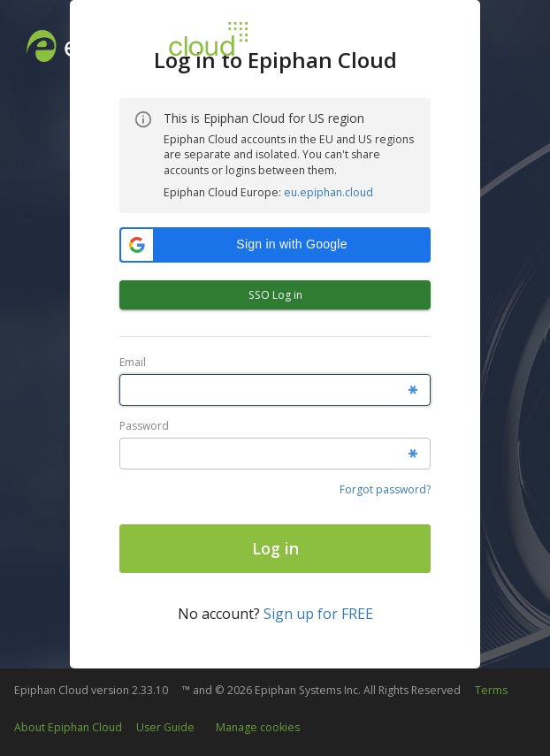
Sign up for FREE (318, 614)
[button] (275, 245)
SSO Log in (275, 295)
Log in (275, 548)
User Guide (165, 727)
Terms (491, 690)
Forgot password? (385, 489)
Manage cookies (258, 727)
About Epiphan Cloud (68, 727)
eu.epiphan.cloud (328, 192)
